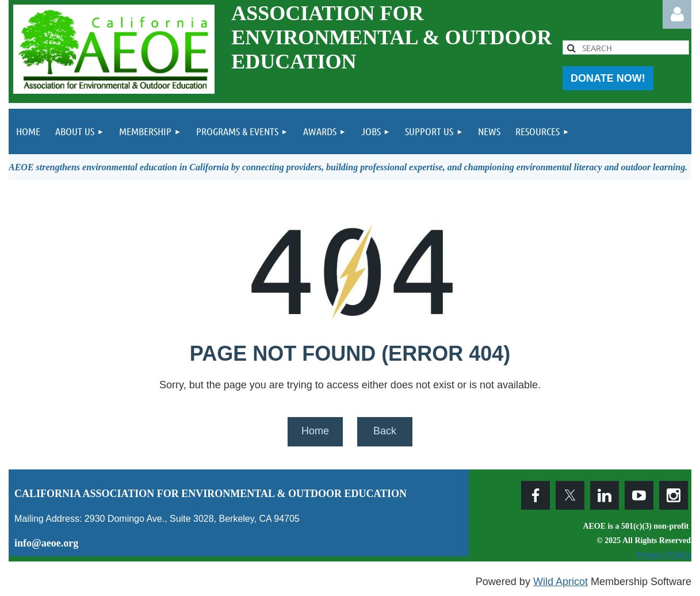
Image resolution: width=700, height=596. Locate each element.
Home (315, 431)
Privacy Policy (663, 555)
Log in (677, 14)
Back (385, 431)
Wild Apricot (561, 582)
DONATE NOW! (608, 78)
